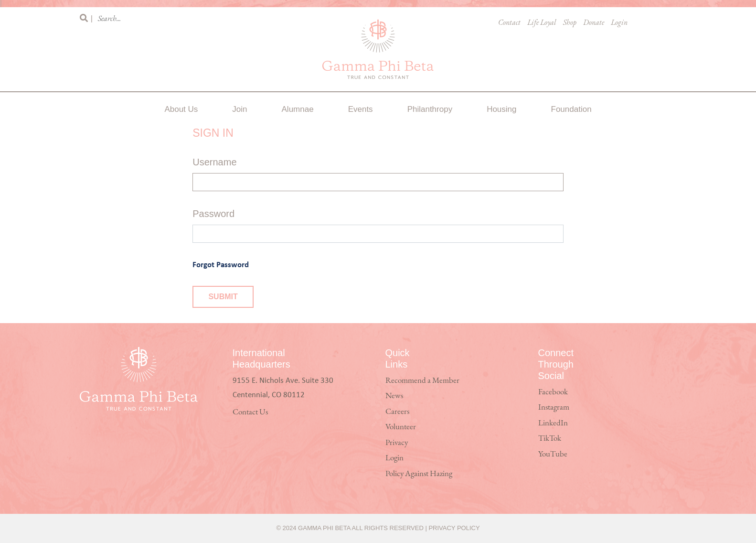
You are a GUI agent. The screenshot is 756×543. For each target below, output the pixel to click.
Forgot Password (221, 264)
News (394, 396)
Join (240, 109)
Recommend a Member (422, 381)
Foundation (571, 109)
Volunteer (401, 427)
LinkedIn (553, 423)
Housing (501, 109)
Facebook (553, 392)
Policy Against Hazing (419, 474)
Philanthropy (430, 109)
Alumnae (298, 109)
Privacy (397, 443)
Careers (397, 412)
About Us (181, 109)
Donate (594, 23)
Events (361, 109)
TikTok (550, 439)
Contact (509, 23)
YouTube (553, 454)
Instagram (554, 407)
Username (214, 162)
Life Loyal (542, 23)
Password (213, 214)
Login (619, 23)
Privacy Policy (454, 528)
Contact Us (250, 412)
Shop (570, 23)
